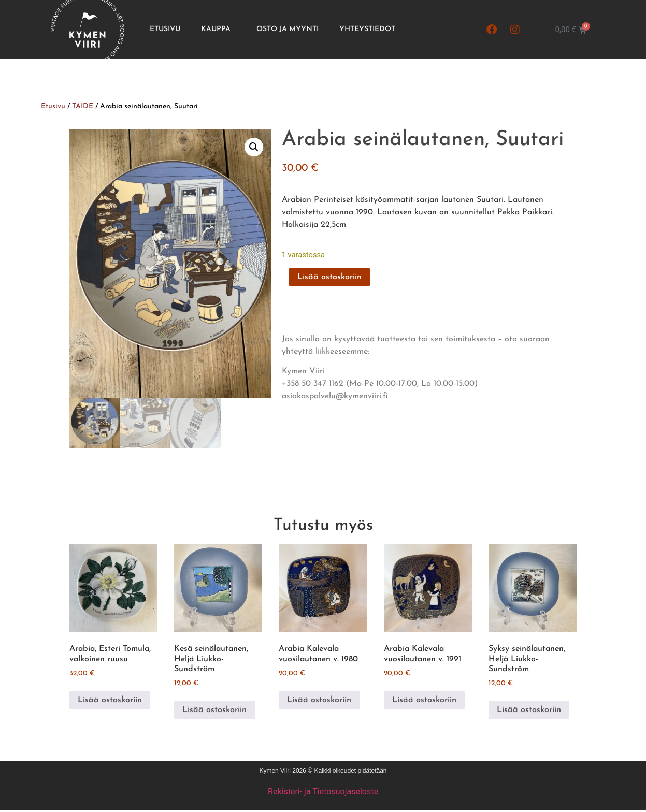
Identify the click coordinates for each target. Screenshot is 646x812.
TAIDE (83, 106)
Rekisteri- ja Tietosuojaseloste (323, 793)
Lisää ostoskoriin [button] (110, 701)
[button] (254, 147)
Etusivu (165, 29)
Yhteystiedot (367, 29)
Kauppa (218, 30)
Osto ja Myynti (288, 29)
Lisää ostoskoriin (329, 277)
